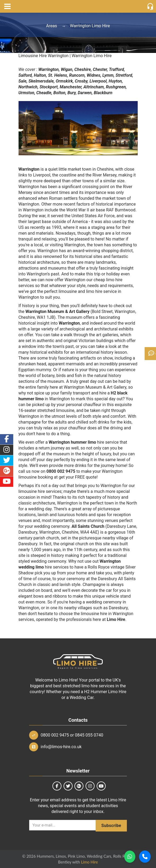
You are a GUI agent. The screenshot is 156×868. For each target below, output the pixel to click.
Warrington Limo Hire (90, 26)
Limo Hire (90, 862)
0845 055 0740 (89, 735)
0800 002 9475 (55, 735)
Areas (52, 26)
